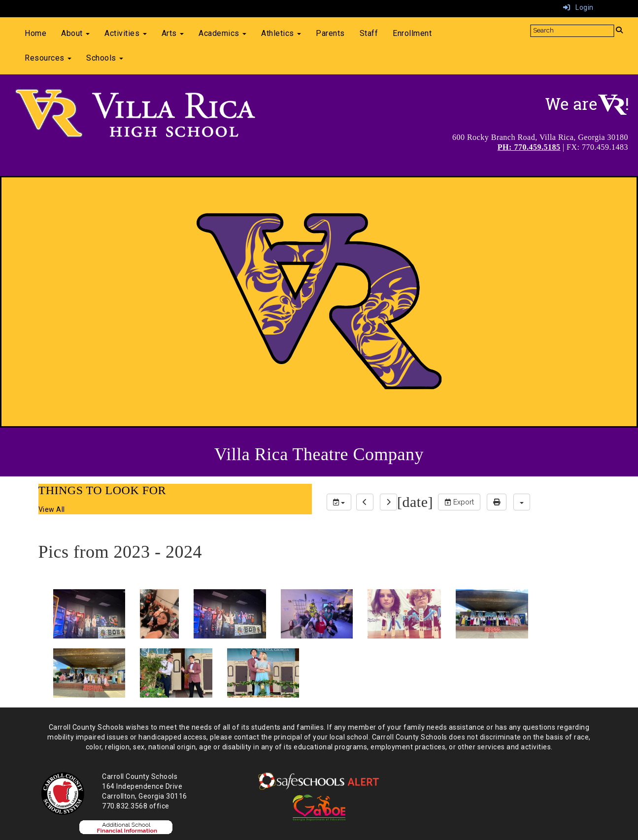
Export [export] (459, 502)
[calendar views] (522, 502)
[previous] (365, 502)
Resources (48, 58)
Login (578, 7)
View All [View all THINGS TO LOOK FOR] (52, 509)
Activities (126, 33)
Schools (105, 58)
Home (35, 33)
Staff (369, 33)
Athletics (281, 33)
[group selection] (339, 502)
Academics (222, 33)
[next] (388, 502)
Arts (173, 33)
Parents (330, 33)
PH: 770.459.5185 (529, 147)
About (75, 33)
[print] (497, 502)
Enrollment (412, 33)
